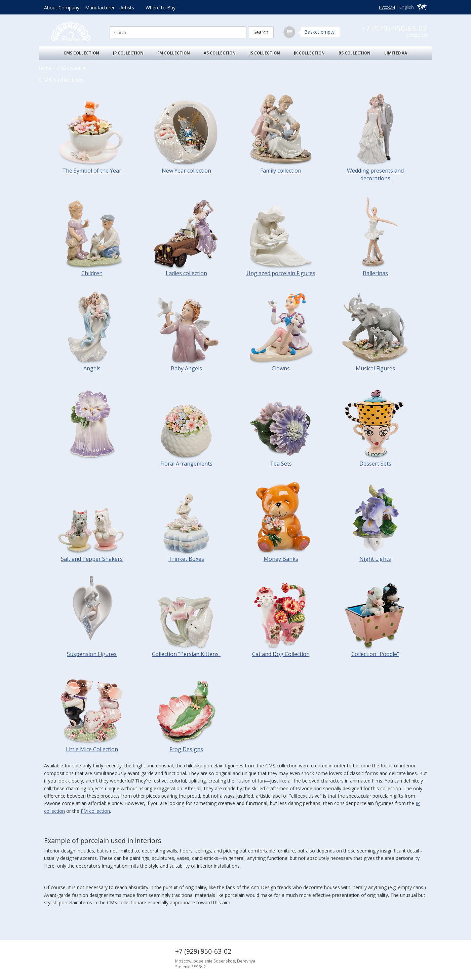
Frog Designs (186, 749)
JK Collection (309, 53)
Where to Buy (161, 8)
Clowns (281, 368)
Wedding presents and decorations (375, 174)
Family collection (281, 171)
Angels (92, 368)
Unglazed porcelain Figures (281, 273)
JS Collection (265, 53)
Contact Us (417, 35)
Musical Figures (375, 368)
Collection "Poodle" (375, 654)
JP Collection (128, 53)
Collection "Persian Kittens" (186, 654)
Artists (127, 8)
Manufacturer (100, 8)
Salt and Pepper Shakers (92, 559)
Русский (387, 7)
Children (92, 273)
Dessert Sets (375, 464)
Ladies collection (186, 273)
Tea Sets (281, 464)
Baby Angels (186, 368)
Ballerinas (375, 273)
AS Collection (220, 53)
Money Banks (281, 559)
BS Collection (355, 53)
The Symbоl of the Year (92, 171)
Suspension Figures (92, 654)
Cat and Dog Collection (281, 654)
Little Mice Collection (92, 749)
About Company (62, 8)
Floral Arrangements (186, 464)
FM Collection (174, 53)
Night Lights (375, 559)
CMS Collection (81, 53)
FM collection (95, 811)
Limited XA (396, 53)
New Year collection (186, 171)
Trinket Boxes (186, 559)
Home (45, 68)
